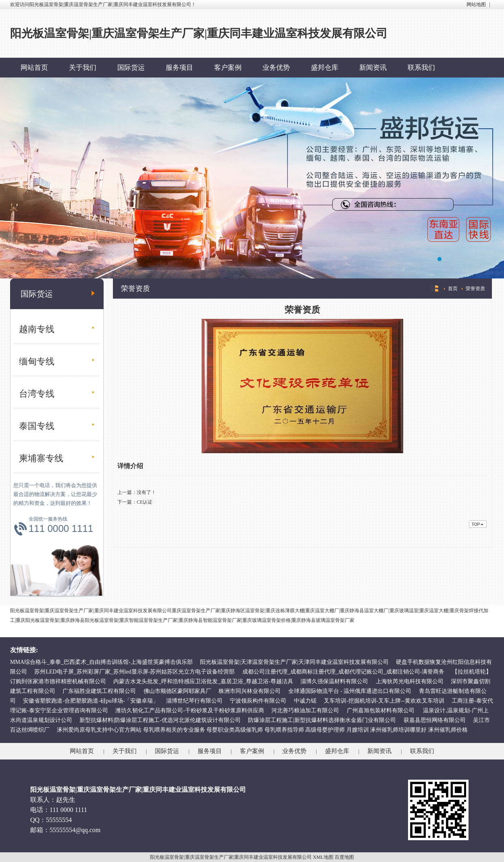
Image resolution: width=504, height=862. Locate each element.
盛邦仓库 (325, 68)
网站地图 (476, 4)
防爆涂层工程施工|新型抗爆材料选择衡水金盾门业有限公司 (322, 720)
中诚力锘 (305, 701)
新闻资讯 (373, 68)
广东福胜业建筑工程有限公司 (99, 691)
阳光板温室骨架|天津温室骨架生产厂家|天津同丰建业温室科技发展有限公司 (294, 662)
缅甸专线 (37, 361)
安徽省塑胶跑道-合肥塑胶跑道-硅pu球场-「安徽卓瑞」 (91, 701)
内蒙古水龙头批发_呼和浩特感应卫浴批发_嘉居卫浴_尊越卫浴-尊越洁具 (203, 681)
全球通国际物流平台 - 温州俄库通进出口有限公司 (350, 691)
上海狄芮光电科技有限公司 (410, 681)
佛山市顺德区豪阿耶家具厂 (177, 691)
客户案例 (228, 68)
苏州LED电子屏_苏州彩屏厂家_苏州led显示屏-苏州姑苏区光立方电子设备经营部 (134, 672)
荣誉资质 (475, 289)
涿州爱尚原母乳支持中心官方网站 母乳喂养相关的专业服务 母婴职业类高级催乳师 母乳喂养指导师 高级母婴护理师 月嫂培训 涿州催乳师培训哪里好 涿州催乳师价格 (262, 730)
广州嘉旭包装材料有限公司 (381, 710)
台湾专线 (37, 394)
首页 (453, 289)
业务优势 (276, 68)
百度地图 (344, 857)
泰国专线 (37, 426)
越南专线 (37, 329)
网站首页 (34, 68)
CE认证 (145, 502)
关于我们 (83, 68)
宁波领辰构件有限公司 (258, 701)
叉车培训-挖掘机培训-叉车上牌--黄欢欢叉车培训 (384, 701)
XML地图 (323, 857)
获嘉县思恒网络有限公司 (435, 720)
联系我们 (421, 68)
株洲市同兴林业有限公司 (250, 691)
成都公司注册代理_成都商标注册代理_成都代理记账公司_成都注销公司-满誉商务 (344, 672)
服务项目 (179, 68)
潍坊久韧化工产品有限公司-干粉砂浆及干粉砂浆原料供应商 (190, 710)
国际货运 (131, 68)
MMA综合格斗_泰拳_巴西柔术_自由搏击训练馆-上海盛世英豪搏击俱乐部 (101, 662)
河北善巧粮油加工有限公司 (305, 710)
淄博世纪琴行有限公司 (194, 701)
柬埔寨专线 (41, 458)
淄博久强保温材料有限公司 (334, 681)
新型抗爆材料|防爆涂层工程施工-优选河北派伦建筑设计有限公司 (160, 720)
